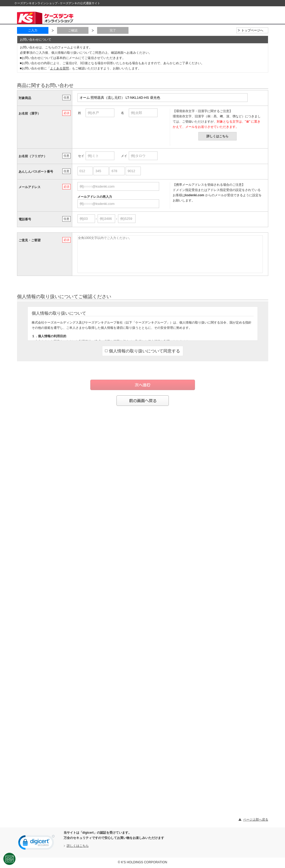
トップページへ (252, 30)
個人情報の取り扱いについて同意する (142, 351)
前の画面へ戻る (143, 401)
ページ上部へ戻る (256, 820)
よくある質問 (59, 68)
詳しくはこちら (217, 136)
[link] (36, 844)
